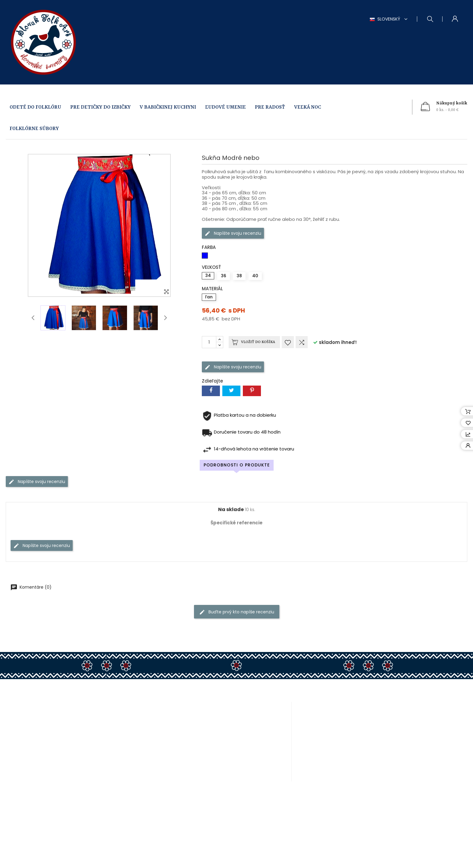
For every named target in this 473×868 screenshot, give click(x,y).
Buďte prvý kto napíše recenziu (237, 612)
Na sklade (231, 510)
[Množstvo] (209, 342)
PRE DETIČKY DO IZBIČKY (100, 107)
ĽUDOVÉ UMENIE (225, 107)
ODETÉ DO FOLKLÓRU (35, 107)
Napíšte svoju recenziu (233, 233)
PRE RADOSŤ (270, 107)
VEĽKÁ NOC (308, 107)
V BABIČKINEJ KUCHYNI (168, 107)
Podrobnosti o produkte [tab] (237, 465)
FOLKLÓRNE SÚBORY (34, 129)
